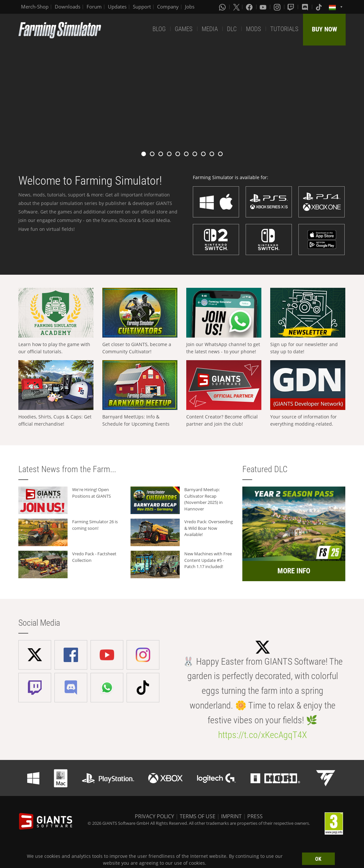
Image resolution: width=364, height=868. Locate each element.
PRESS (255, 816)
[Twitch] (292, 7)
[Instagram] (278, 7)
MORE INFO (294, 571)
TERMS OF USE (198, 816)
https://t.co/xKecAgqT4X (263, 735)
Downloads (68, 7)
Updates (117, 7)
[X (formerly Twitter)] (236, 7)
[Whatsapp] (223, 7)
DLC (232, 29)
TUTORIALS (284, 29)
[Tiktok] (319, 7)
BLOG (159, 29)
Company (168, 7)
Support (142, 7)
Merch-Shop (35, 7)
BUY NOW (324, 29)
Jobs (190, 7)
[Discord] (306, 7)
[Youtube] (264, 7)
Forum (94, 7)
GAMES (184, 29)
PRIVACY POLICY (154, 816)
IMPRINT (231, 816)
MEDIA (210, 29)
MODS (253, 29)
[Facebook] (250, 7)
